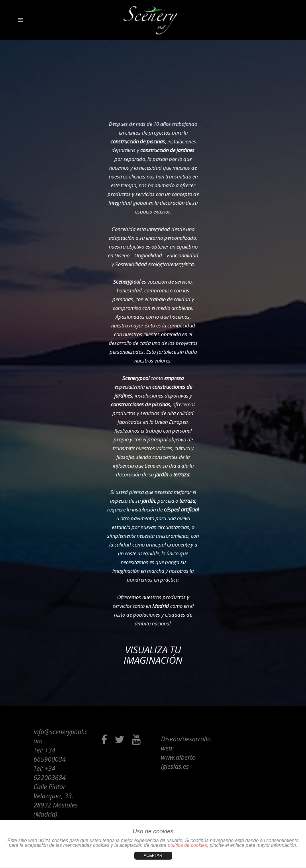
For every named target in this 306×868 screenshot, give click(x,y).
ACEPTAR (153, 855)
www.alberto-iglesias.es (179, 762)
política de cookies (187, 845)
